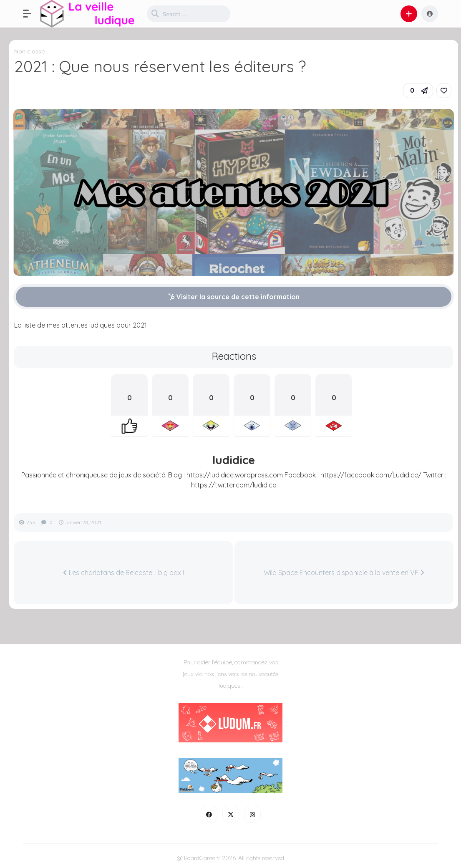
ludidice (234, 460)
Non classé (29, 51)
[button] (31, 14)
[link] (444, 91)
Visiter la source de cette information (234, 297)
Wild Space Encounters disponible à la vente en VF (344, 573)
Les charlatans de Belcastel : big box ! (123, 573)
